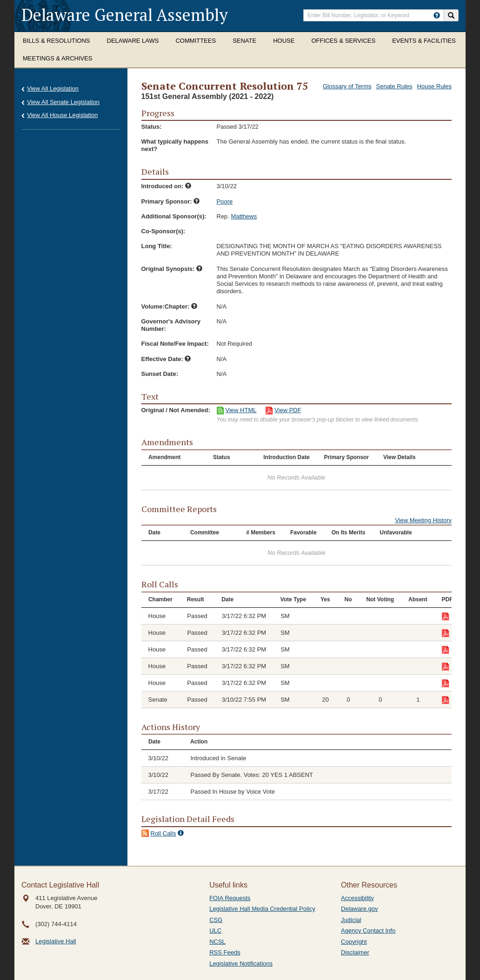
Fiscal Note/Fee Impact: (175, 344)
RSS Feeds (225, 952)
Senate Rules (394, 86)
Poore (225, 201)
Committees (196, 41)
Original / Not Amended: (176, 410)
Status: (152, 127)
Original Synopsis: (172, 269)
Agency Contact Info (368, 931)
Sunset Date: (160, 374)
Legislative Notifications (241, 964)
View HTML (241, 410)
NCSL (217, 942)
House (284, 41)
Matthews (244, 216)
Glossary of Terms (347, 86)
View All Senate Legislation (63, 102)
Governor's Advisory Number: (171, 325)
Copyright (354, 942)
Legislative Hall (56, 941)
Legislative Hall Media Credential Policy (262, 909)
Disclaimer (355, 952)
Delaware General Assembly (125, 15)
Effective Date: (166, 359)
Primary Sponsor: (171, 201)
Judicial (351, 920)
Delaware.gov (360, 909)
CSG (216, 920)
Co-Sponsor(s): (163, 231)
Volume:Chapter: (169, 306)
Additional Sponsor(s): (174, 216)
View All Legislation (53, 89)
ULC (215, 931)
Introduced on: (167, 186)
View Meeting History (423, 520)
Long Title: (157, 246)
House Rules (434, 86)
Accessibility (357, 898)
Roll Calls (163, 833)
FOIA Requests (230, 898)
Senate (244, 41)
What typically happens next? (175, 145)
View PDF (288, 410)
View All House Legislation (62, 115)
